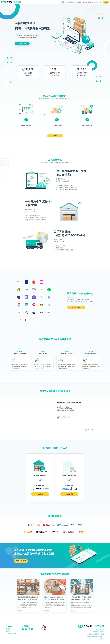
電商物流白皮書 (70, 2)
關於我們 (8, 629)
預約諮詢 (106, 2)
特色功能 (85, 2)
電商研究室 (79, 2)
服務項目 (91, 2)
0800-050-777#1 (100, 629)
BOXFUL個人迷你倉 (11, 634)
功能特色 (8, 631)
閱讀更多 (20, 611)
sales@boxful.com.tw (99, 632)
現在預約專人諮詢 (21, 561)
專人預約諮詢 (40, 494)
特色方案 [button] (62, 2)
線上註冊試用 (69, 494)
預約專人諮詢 (22, 43)
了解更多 (55, 136)
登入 (101, 2)
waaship (96, 2)
